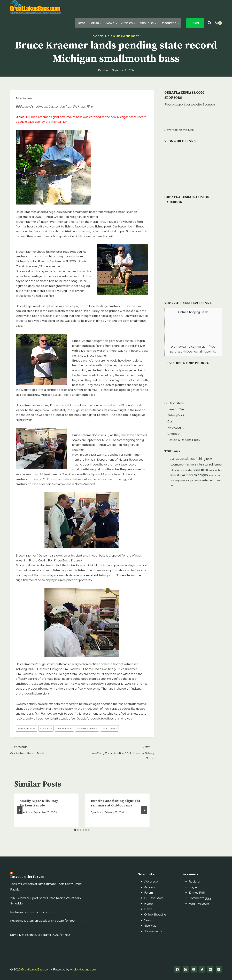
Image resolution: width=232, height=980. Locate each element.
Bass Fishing (101, 36)
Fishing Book (176, 415)
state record (109, 728)
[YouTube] (194, 969)
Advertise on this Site (179, 130)
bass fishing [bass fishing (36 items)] (196, 459)
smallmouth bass (87, 728)
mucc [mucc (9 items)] (211, 476)
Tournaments (153, 931)
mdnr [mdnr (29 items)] (190, 475)
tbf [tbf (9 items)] (172, 486)
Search (149, 920)
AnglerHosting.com (83, 969)
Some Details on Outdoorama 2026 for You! (40, 935)
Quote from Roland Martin (45, 750)
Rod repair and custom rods (29, 912)
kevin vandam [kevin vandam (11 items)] (215, 470)
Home (81, 23)
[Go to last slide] (20, 810)
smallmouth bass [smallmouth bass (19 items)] (210, 480)
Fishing (116, 36)
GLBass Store (174, 403)
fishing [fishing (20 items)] (218, 464)
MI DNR (127, 36)
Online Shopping (155, 914)
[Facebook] (177, 969)
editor (105, 70)
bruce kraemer (26, 728)
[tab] (75, 830)
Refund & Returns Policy (184, 440)
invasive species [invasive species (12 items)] (201, 470)
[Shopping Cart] (218, 23)
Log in (193, 887)
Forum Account (199, 904)
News (136, 36)
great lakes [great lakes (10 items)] (187, 470)
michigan (46, 728)
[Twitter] (202, 969)
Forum (149, 892)
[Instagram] (186, 969)
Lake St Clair (176, 409)
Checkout (174, 434)
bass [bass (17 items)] (184, 459)
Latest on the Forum (27, 877)
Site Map (150, 925)
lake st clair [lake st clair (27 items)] (178, 475)
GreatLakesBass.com (36, 969)
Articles (149, 887)
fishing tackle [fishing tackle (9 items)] (176, 470)
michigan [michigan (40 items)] (201, 475)
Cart (171, 421)
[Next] (144, 810)
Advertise (151, 881)
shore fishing (64, 728)
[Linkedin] (210, 969)
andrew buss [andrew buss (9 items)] (176, 459)
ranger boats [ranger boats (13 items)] (193, 480)
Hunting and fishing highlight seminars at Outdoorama (116, 803)
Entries (197, 892)
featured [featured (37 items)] (206, 464)
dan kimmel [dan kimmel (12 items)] (193, 465)
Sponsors (209, 104)
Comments (200, 898)
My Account (176, 427)
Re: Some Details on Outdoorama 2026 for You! (43, 921)
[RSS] (219, 969)
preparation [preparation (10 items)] (180, 481)
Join (195, 23)
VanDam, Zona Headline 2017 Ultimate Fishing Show (119, 753)
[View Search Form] (209, 23)
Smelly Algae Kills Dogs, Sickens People (40, 803)
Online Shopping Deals (193, 312)
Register (195, 881)
